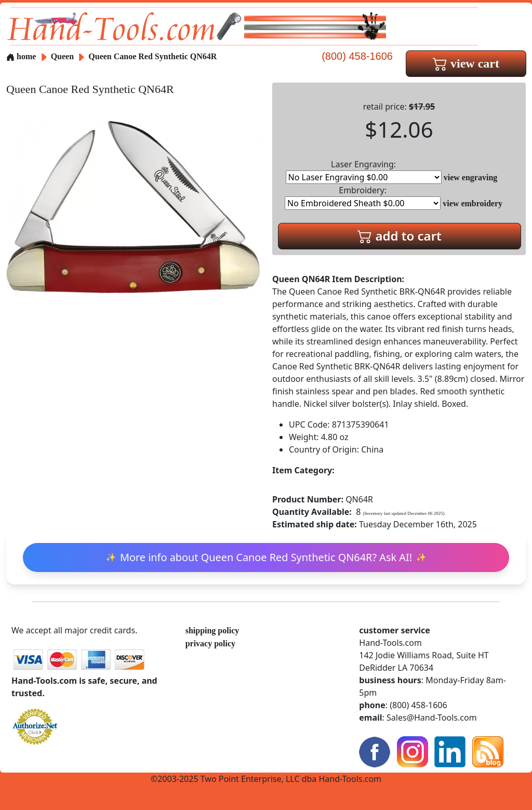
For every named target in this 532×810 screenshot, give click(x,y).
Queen (63, 56)
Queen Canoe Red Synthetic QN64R (152, 56)
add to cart (400, 236)
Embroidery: (363, 197)
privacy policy (210, 643)
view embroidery (473, 203)
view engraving (471, 177)
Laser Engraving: (364, 171)
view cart (466, 63)
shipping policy (212, 630)
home (21, 56)
